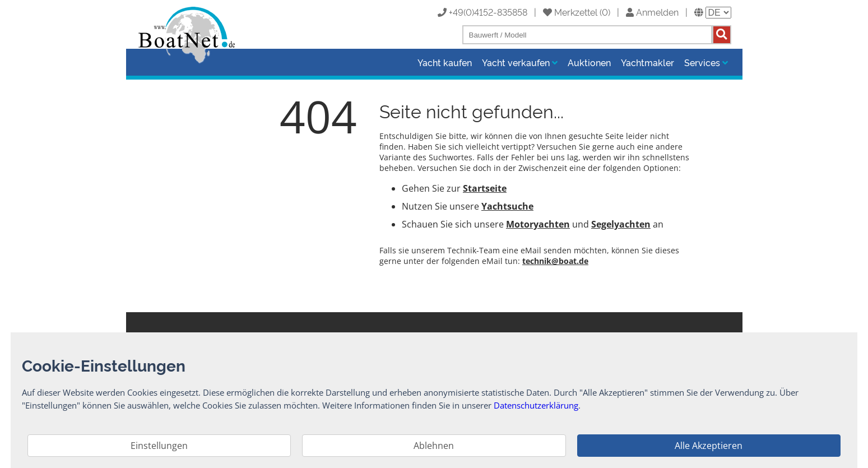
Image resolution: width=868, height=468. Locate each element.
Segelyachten (621, 224)
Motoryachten (538, 224)
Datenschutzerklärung (536, 405)
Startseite (485, 188)
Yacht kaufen (445, 62)
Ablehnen (434, 446)
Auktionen (589, 62)
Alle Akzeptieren (709, 446)
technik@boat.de (555, 261)
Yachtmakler (647, 62)
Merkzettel (570, 12)
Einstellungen (159, 446)
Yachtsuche (507, 206)
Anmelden (652, 12)
